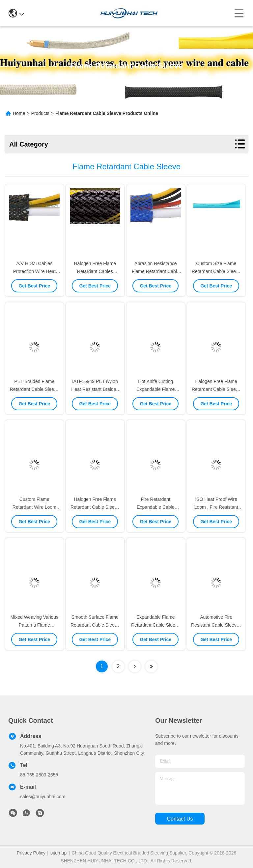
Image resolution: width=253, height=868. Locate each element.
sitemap (58, 853)
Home (19, 113)
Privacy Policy (31, 853)
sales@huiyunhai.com (43, 797)
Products (40, 113)
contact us (180, 819)
